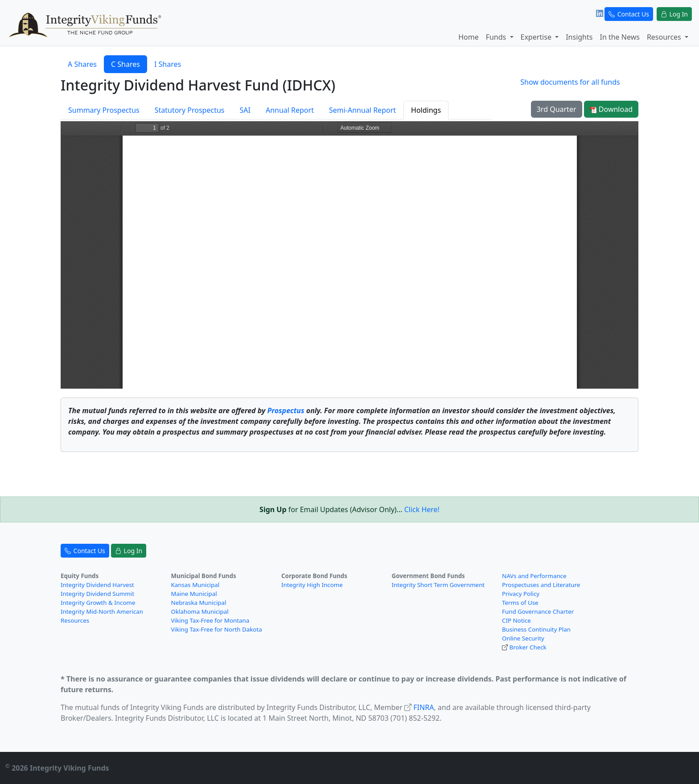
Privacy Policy (521, 594)
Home (469, 37)
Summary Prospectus (104, 110)
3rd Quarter (557, 109)
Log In (674, 14)
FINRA (424, 707)
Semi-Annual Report (362, 110)
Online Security (523, 638)
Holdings (426, 110)
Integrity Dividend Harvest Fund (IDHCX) (198, 85)
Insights (579, 37)
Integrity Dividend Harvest (97, 585)
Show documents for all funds (570, 82)
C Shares (125, 64)
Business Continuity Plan (536, 629)
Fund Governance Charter (538, 612)
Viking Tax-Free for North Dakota (217, 629)
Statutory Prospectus (190, 110)
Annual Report (290, 110)
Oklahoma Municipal (200, 612)
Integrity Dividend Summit (97, 594)
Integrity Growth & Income (98, 603)
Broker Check (528, 647)
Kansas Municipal (195, 585)
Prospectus (286, 410)
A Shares (82, 64)
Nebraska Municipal (199, 603)
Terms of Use (520, 603)
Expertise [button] (537, 37)
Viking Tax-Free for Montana (210, 620)
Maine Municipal (194, 594)
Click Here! (422, 509)
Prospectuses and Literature (541, 585)
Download (611, 109)
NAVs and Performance (534, 576)
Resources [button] (665, 37)
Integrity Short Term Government (438, 585)
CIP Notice (516, 620)
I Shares (168, 64)
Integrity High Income (312, 585)
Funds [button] (497, 37)
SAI (245, 110)
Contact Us (629, 14)
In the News (619, 37)
